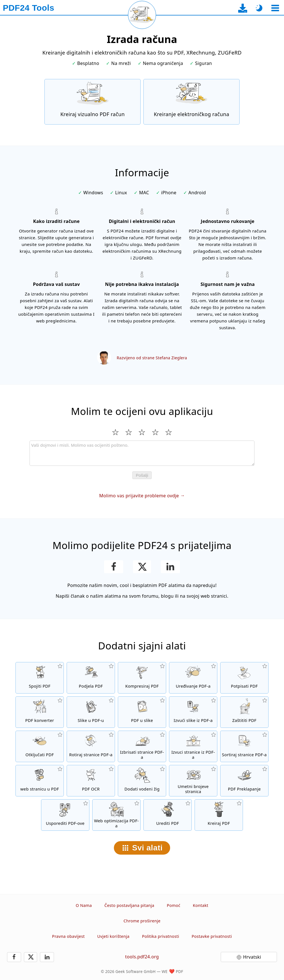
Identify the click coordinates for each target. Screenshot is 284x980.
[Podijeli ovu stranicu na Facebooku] (114, 567)
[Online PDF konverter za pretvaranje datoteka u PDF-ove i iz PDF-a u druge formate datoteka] (40, 712)
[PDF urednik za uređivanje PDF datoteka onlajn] (193, 678)
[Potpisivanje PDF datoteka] (244, 678)
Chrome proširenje (142, 921)
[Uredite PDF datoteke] (168, 815)
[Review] (142, 453)
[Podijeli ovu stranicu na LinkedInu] (171, 567)
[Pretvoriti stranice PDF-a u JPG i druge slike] (142, 712)
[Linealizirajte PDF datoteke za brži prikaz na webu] (116, 815)
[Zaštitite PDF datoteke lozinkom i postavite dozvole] (244, 712)
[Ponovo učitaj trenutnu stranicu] (142, 15)
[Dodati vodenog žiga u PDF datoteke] (142, 781)
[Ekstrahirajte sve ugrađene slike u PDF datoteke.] (193, 712)
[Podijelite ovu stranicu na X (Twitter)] (142, 567)
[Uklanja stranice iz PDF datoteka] (142, 746)
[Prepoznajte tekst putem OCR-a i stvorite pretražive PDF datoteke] (91, 781)
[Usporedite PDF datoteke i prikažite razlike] (65, 815)
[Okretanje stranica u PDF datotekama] (91, 746)
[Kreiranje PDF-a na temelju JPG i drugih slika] (91, 712)
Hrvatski (252, 957)
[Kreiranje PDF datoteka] (219, 815)
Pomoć (173, 905)
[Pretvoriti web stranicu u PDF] (40, 781)
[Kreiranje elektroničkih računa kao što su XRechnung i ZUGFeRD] (191, 102)
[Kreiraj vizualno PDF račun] (93, 102)
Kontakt (201, 905)
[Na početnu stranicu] (29, 8)
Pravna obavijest (68, 936)
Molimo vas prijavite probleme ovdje (139, 496)
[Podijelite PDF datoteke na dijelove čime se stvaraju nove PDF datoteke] (91, 678)
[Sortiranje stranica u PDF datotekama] (244, 746)
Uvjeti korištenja (113, 936)
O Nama (84, 905)
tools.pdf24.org (142, 957)
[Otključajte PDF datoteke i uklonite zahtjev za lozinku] (40, 746)
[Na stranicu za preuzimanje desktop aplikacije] (243, 8)
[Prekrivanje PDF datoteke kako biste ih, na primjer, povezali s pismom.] (244, 781)
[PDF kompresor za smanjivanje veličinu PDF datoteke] (142, 678)
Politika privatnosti (161, 936)
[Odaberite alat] (275, 8)
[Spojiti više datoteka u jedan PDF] (40, 678)
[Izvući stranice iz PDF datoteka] (193, 746)
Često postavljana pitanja (129, 905)
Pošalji (142, 475)
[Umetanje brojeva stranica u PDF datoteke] (193, 781)
